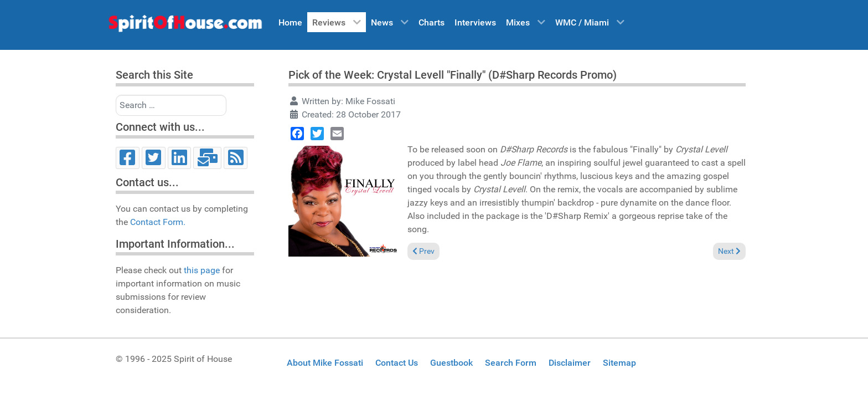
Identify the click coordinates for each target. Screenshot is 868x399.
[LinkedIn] (180, 158)
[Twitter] (154, 158)
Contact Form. (158, 222)
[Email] (207, 158)
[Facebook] (128, 158)
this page (202, 270)
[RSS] (236, 158)
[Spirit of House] (185, 26)
